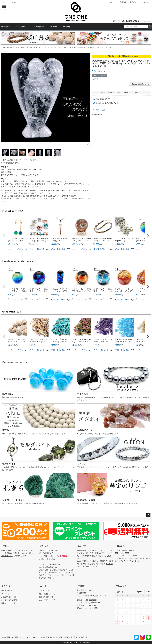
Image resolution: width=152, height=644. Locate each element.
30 (138, 623)
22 (133, 617)
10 (143, 606)
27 (123, 623)
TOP (3, 48)
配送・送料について (47, 594)
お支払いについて (46, 597)
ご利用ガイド (133, 2)
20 (123, 617)
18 (148, 611)
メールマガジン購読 (9, 600)
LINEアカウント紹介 (9, 597)
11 (148, 606)
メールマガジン (146, 2)
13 (123, 611)
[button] (4, 236)
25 (148, 617)
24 (143, 617)
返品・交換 (82, 546)
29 (133, 623)
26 (118, 623)
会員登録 (123, 2)
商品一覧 (21, 27)
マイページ (52, 27)
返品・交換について (47, 600)
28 (128, 623)
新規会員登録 (38, 27)
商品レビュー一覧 (8, 603)
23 (138, 617)
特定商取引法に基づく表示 (51, 637)
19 (118, 617)
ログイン (114, 2)
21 (128, 617)
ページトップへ (148, 515)
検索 (150, 27)
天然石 (17, 48)
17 (143, 611)
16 (138, 611)
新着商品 (6, 27)
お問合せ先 (120, 546)
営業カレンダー (122, 586)
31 (143, 623)
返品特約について (103, 99)
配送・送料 (44, 546)
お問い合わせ (32, 637)
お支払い (5, 546)
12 (118, 611)
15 (133, 611)
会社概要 (81, 586)
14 (128, 611)
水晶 (22, 48)
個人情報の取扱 (71, 637)
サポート (43, 586)
